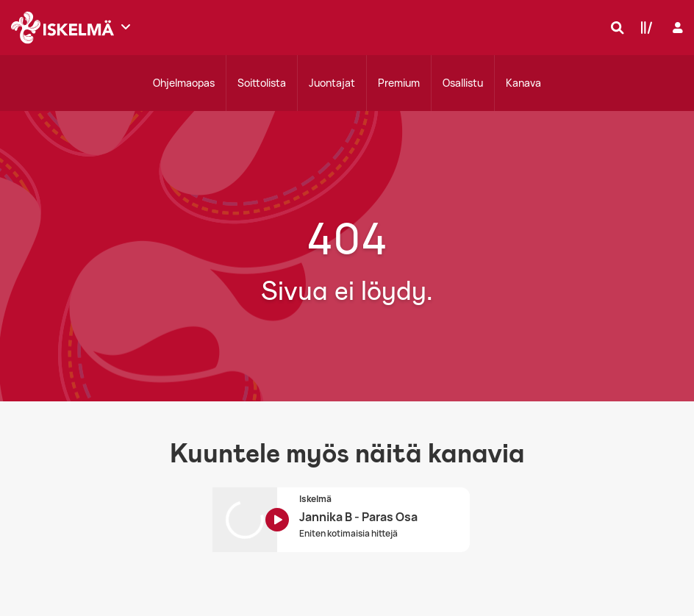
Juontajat (332, 83)
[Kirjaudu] (676, 28)
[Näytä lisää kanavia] (126, 26)
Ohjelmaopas (184, 83)
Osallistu (463, 83)
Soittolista (262, 83)
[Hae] (614, 27)
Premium (399, 83)
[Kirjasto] (643, 27)
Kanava (523, 83)
